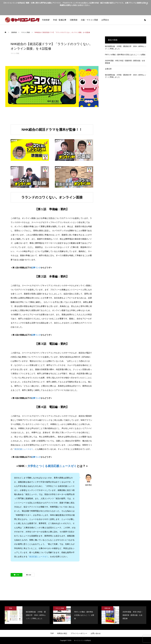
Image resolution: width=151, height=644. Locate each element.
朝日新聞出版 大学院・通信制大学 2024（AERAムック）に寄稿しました (126, 47)
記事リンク (36, 268)
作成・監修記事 (60, 20)
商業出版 (107, 608)
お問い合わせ (96, 633)
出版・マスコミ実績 (89, 20)
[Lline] (17, 575)
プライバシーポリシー (79, 633)
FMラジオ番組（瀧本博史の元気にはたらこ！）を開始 (125, 55)
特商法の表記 (62, 633)
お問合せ (105, 20)
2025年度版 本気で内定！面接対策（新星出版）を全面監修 (125, 62)
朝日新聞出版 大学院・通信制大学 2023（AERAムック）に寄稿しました (126, 76)
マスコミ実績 (15, 53)
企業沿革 (108, 69)
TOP (52, 633)
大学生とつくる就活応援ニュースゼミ (52, 466)
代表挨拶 (46, 20)
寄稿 (11, 608)
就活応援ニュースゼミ (24, 449)
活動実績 (74, 20)
